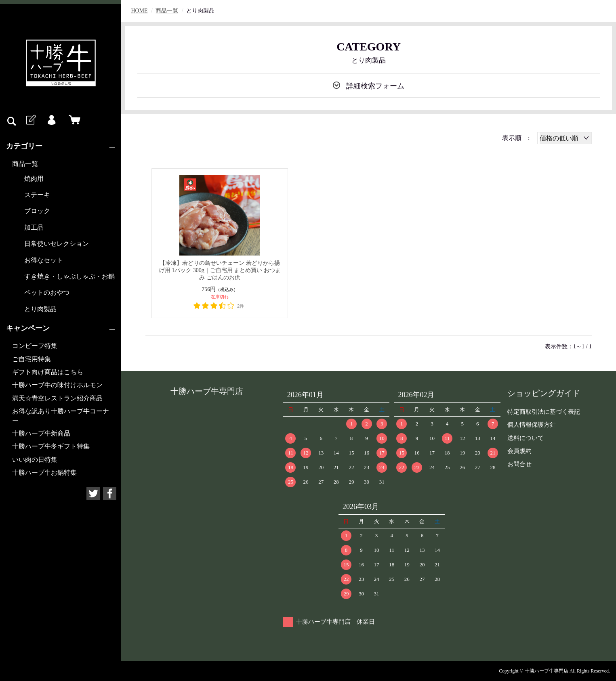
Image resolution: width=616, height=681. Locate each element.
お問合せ (519, 464)
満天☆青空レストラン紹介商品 (57, 398)
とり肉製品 (40, 309)
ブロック (37, 211)
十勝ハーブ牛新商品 (41, 433)
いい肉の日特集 (35, 460)
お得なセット (44, 260)
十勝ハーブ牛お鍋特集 (44, 473)
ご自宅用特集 (32, 359)
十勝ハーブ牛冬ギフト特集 (51, 446)
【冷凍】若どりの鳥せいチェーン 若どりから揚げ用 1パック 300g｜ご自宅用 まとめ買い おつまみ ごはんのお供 (220, 270)
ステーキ (37, 195)
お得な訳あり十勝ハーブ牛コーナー (61, 416)
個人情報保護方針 (532, 425)
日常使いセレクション (57, 244)
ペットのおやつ (47, 292)
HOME (140, 11)
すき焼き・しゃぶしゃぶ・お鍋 (69, 276)
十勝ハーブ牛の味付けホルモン (57, 385)
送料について (526, 438)
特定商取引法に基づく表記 (544, 412)
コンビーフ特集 (35, 346)
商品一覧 (25, 164)
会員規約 (519, 451)
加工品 (34, 227)
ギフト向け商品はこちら (48, 372)
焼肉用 (34, 179)
